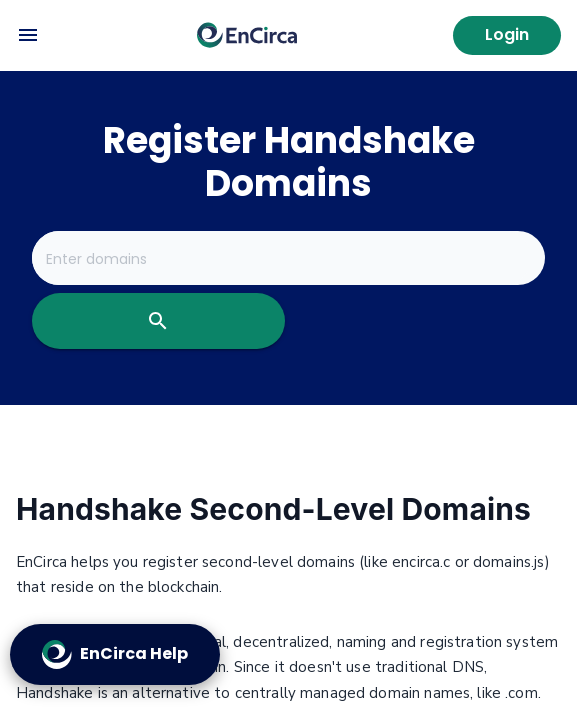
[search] (158, 321)
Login (507, 34)
